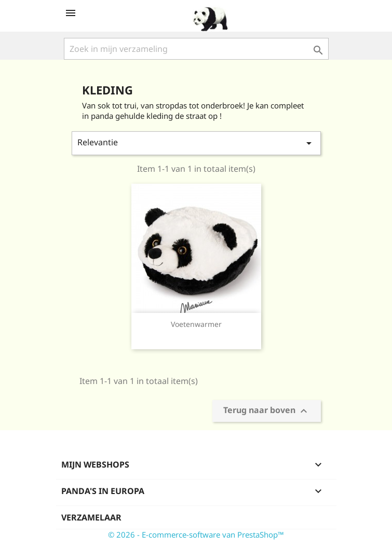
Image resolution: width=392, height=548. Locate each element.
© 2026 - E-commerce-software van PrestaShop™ (196, 535)
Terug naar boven (267, 411)
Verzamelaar (91, 517)
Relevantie (196, 143)
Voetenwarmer (196, 324)
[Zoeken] (196, 49)
